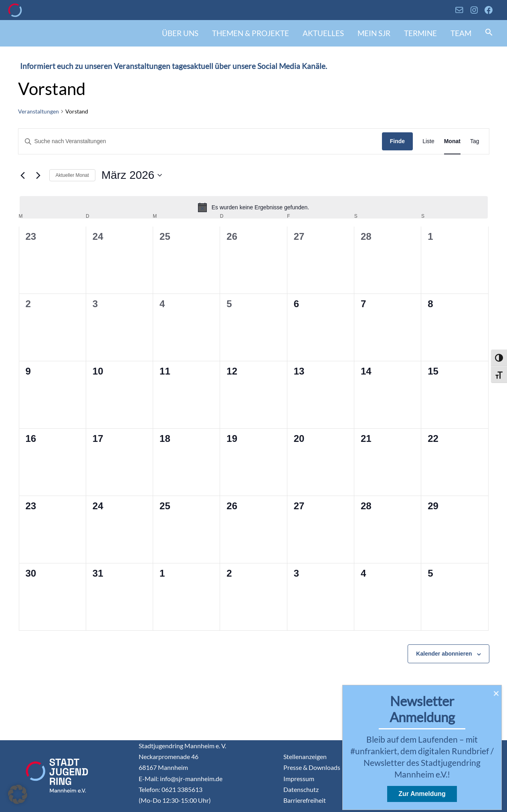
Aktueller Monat (72, 175)
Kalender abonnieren (444, 654)
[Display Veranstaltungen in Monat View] (452, 141)
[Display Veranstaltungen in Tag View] (475, 141)
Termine (420, 33)
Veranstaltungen (38, 111)
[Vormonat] (23, 175)
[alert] (254, 207)
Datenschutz (301, 789)
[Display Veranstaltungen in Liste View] (428, 141)
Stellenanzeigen (305, 756)
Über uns (180, 33)
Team (461, 33)
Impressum (299, 779)
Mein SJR (374, 33)
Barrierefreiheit (305, 800)
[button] (489, 33)
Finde (397, 141)
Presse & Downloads (312, 767)
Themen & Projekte (250, 33)
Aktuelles (323, 33)
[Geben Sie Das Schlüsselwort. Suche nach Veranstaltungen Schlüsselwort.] (200, 141)
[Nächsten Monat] (38, 175)
